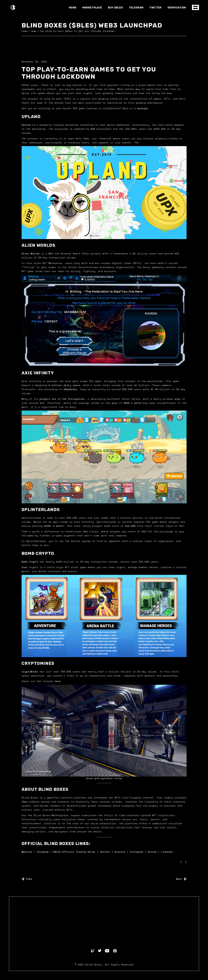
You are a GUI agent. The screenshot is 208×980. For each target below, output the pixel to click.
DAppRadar (70, 389)
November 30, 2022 (34, 62)
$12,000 (130, 526)
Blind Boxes (94, 965)
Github (152, 852)
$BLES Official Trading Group (74, 852)
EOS (93, 129)
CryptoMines (30, 672)
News (34, 31)
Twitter (105, 852)
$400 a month (133, 403)
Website (27, 852)
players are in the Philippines (62, 399)
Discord (120, 852)
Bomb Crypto (30, 562)
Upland (26, 125)
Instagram (136, 852)
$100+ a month (54, 526)
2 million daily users (64, 385)
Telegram (43, 852)
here (58, 681)
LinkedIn (166, 852)
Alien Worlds (31, 253)
